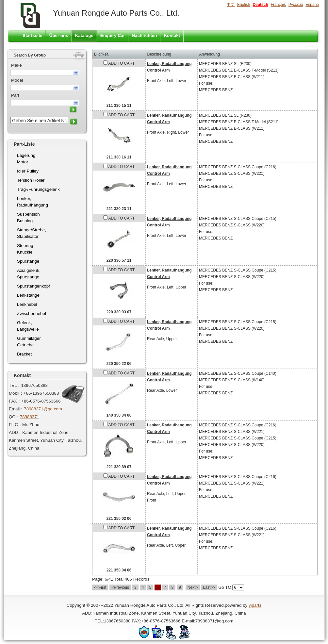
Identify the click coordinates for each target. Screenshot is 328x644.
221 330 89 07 (119, 467)
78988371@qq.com (43, 409)
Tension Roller (31, 180)
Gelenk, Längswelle (28, 326)
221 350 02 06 (119, 519)
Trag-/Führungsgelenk (34, 189)
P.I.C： (16, 425)
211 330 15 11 (119, 106)
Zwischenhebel (32, 314)
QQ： (14, 417)
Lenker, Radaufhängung (33, 202)
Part (15, 95)
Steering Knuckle (25, 249)
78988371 (30, 417)
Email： (16, 409)
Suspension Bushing (28, 217)
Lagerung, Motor (27, 159)
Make (16, 65)
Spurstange (28, 261)
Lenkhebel (27, 304)
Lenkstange (28, 295)
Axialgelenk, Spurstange (29, 274)
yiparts (255, 605)
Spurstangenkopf (33, 286)
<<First (100, 587)
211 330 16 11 (119, 157)
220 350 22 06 (119, 364)
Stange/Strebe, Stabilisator (32, 233)
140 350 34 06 (119, 415)
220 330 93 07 (119, 312)
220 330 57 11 (119, 260)
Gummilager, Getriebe (29, 342)
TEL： (15, 385)
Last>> (209, 587)
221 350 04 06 (119, 570)
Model (17, 80)
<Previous (120, 587)
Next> (193, 587)
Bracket (24, 354)
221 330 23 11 (119, 209)
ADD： (16, 432)
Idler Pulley (28, 171)
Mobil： (16, 393)
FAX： (15, 401)
